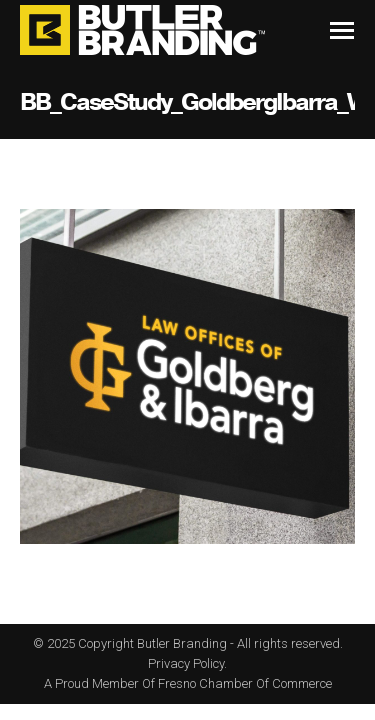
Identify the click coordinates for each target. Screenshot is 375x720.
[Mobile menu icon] (342, 30)
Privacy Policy (186, 663)
